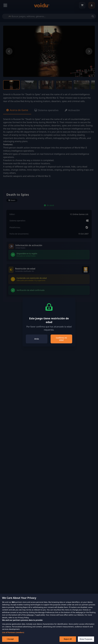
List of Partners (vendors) (13, 636)
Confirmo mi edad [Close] (61, 339)
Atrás (37, 339)
